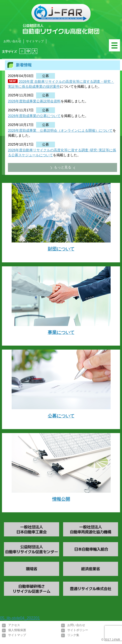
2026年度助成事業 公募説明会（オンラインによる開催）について (60, 130)
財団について (61, 249)
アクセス (14, 625)
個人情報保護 (17, 630)
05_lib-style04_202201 (20, 618)
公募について (61, 416)
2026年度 (26, 81)
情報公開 (61, 499)
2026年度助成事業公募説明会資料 (34, 101)
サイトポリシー (78, 630)
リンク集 (73, 635)
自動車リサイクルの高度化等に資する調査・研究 (72, 81)
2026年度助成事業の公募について (34, 116)
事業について (61, 332)
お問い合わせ (12, 41)
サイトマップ (35, 41)
